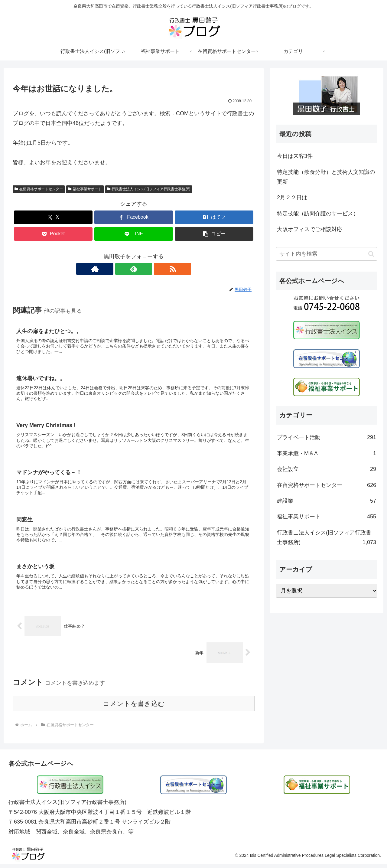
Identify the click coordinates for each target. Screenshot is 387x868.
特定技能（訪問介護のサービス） (318, 214)
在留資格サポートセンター (39, 189)
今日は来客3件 (295, 156)
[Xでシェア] (53, 217)
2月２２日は (292, 197)
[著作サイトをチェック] (120, 269)
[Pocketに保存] (53, 234)
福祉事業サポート (85, 189)
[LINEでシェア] (134, 234)
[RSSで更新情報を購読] (148, 269)
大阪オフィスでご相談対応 (310, 229)
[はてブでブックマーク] (214, 217)
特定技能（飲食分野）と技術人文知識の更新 (326, 177)
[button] (214, 234)
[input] (327, 254)
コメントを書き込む (134, 708)
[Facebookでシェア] (134, 217)
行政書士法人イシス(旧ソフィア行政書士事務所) (149, 189)
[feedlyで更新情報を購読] (134, 269)
